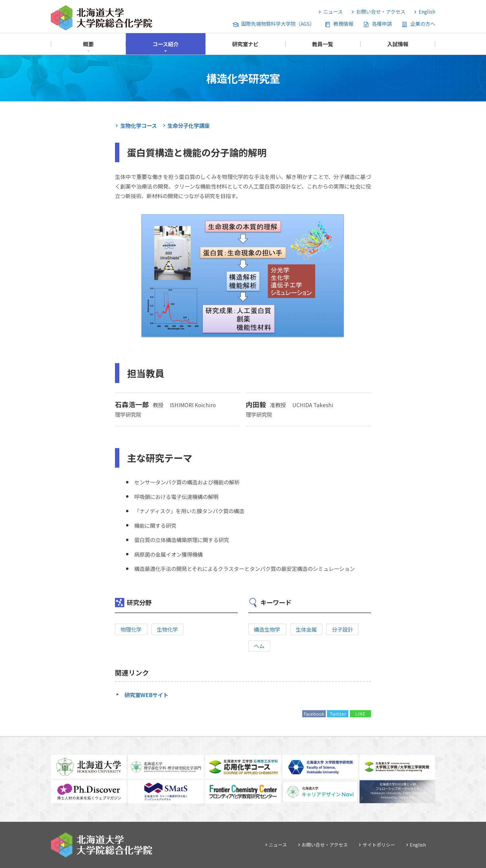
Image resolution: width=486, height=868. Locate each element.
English (427, 12)
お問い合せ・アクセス (381, 12)
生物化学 (167, 629)
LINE (360, 714)
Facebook (314, 714)
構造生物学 (267, 629)
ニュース (333, 12)
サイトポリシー (379, 845)
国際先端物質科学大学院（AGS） (278, 24)
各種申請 (382, 24)
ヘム (259, 646)
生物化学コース (139, 125)
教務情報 (343, 24)
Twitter (338, 714)
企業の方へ (423, 24)
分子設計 (342, 629)
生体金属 (306, 629)
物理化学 (131, 629)
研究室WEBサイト (146, 695)
